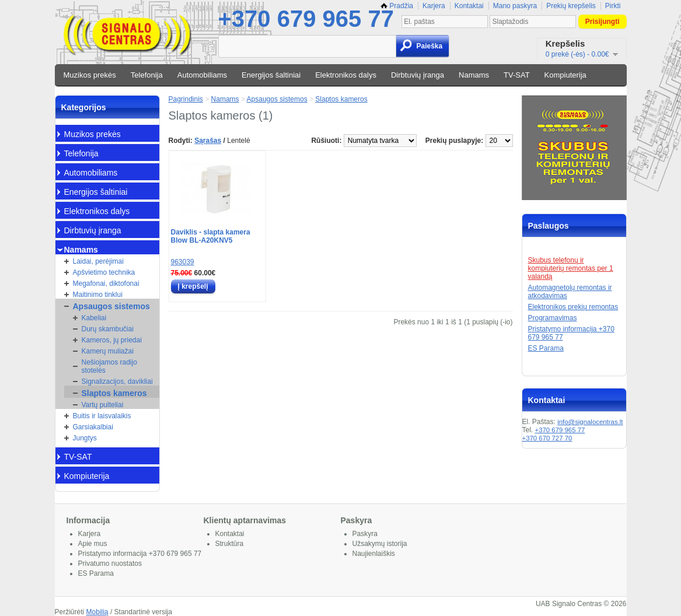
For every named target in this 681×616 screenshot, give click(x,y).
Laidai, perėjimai (98, 261)
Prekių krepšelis (571, 6)
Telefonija (147, 75)
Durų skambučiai (108, 329)
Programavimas (553, 318)
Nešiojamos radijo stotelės (109, 366)
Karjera (434, 6)
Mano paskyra (515, 6)
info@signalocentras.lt (590, 422)
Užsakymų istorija (380, 544)
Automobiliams (202, 75)
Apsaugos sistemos (111, 306)
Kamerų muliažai (108, 351)
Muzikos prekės (90, 75)
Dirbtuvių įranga (418, 75)
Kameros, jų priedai (112, 340)
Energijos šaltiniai (271, 75)
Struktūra (230, 544)
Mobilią (97, 612)
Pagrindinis (186, 99)
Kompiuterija (565, 75)
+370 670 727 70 (547, 438)
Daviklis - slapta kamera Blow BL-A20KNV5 (211, 236)
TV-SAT (517, 75)
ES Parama (546, 348)
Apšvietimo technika (104, 272)
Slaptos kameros (114, 393)
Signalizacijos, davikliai (117, 381)
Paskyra (365, 534)
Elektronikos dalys (346, 75)
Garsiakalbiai (93, 427)
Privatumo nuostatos (110, 563)
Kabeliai (94, 318)
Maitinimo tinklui (98, 295)
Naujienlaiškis (374, 554)
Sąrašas (208, 141)
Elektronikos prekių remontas (573, 307)
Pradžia (397, 6)
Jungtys (85, 438)
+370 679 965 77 (306, 19)
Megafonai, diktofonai (106, 283)
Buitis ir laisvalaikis (102, 416)
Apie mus (93, 544)
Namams (474, 75)
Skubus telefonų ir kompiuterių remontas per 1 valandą (571, 268)
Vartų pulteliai (103, 405)
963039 (183, 262)
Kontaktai (469, 6)
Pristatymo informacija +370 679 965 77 (140, 554)
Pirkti (613, 6)
